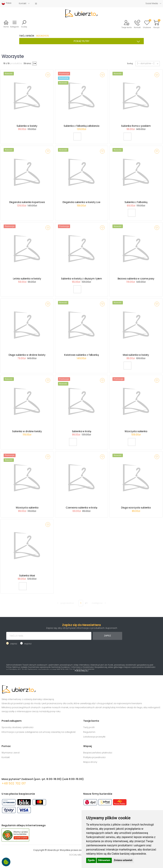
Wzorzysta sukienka (136, 431)
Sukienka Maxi (27, 576)
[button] (127, 24)
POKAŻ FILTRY (108, 41)
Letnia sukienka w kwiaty (27, 279)
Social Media (152, 3)
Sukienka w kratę (82, 431)
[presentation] (33, 654)
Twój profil (89, 727)
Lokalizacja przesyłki (94, 737)
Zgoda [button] (91, 860)
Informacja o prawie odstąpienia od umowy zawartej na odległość (39, 732)
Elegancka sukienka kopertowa (27, 202)
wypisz (28, 644)
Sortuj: (130, 64)
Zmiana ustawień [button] (123, 860)
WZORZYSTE (42, 36)
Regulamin (89, 732)
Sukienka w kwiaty (27, 126)
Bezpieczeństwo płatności (98, 753)
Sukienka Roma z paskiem (136, 126)
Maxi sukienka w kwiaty (136, 355)
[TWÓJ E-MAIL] (49, 636)
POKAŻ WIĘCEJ (81, 671)
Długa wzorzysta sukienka (136, 508)
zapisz (14, 644)
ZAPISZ (107, 636)
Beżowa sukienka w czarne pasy (136, 279)
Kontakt (23, 3)
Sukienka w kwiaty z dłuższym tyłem (81, 279)
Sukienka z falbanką (136, 202)
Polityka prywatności (94, 757)
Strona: (27, 63)
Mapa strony (90, 762)
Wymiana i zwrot (11, 753)
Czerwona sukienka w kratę (81, 508)
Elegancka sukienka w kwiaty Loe (81, 202)
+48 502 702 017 (14, 783)
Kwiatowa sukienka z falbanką (81, 355)
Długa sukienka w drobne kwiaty (27, 355)
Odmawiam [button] (104, 860)
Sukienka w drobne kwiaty (27, 431)
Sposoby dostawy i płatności (17, 727)
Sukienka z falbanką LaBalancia (81, 126)
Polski (6, 3)
